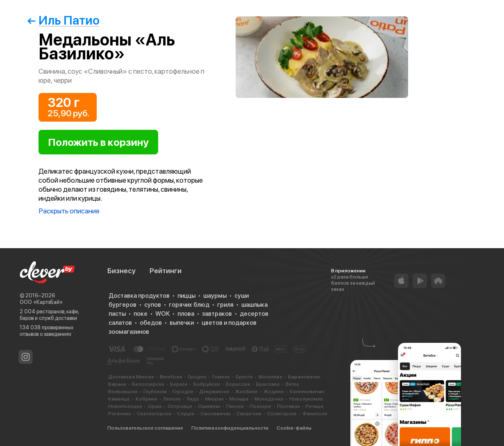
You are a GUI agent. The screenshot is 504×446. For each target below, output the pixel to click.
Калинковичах (307, 392)
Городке (183, 392)
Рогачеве (120, 414)
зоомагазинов (129, 332)
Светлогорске (154, 414)
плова (186, 314)
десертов (254, 314)
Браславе (268, 384)
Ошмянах (209, 406)
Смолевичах (216, 414)
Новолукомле (306, 399)
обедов (151, 323)
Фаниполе (315, 414)
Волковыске (123, 392)
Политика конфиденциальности (230, 428)
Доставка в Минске (131, 377)
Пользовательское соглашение (145, 428)
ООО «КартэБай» (41, 302)
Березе (179, 384)
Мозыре (239, 399)
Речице (315, 406)
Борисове (238, 384)
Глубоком (155, 392)
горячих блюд (189, 305)
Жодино (274, 392)
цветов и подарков (229, 323)
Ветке (292, 384)
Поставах (288, 406)
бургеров (123, 305)
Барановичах (304, 377)
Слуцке (186, 414)
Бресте (244, 377)
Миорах (214, 399)
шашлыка (254, 305)
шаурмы (215, 296)
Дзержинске (214, 392)
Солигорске (282, 414)
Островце (180, 406)
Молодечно (269, 399)
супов (153, 305)
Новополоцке (125, 406)
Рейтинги (166, 271)
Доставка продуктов (139, 296)
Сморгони (249, 414)
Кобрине (146, 399)
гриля (225, 305)
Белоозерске (148, 384)
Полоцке (260, 406)
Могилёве (270, 377)
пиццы (186, 296)
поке (141, 314)
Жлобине (246, 392)
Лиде (193, 399)
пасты (117, 314)
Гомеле (221, 377)
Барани (117, 384)
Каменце (119, 399)
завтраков (217, 314)
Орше (155, 406)
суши (242, 296)
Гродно (197, 377)
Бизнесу (121, 271)
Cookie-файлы (294, 428)
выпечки (182, 323)
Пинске (235, 406)
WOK (162, 314)
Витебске (171, 377)
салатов (120, 323)
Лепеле (172, 399)
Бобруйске (207, 384)
